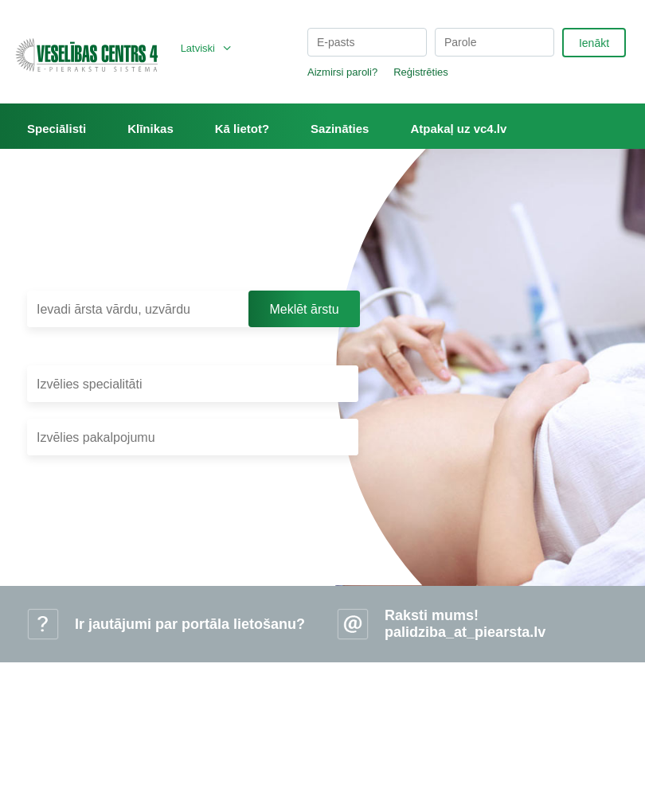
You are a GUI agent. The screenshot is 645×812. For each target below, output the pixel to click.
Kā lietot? (242, 129)
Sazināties (340, 129)
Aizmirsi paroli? (342, 72)
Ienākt (594, 43)
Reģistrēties (421, 72)
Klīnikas (150, 129)
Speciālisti (57, 129)
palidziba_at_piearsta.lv (465, 632)
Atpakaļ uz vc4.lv (458, 129)
